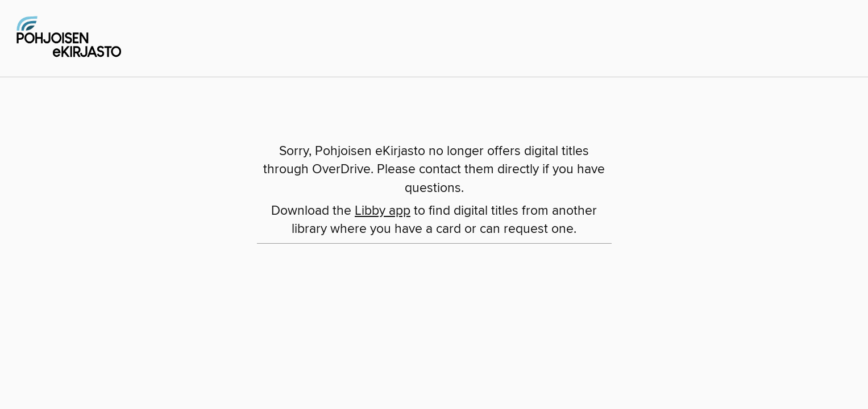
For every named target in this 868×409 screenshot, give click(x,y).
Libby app (383, 211)
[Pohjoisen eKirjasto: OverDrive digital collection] (68, 37)
